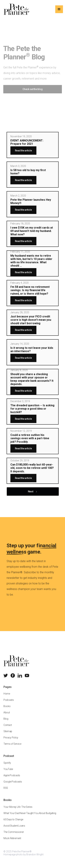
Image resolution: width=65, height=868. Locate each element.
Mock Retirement (12, 841)
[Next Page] (33, 491)
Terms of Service (12, 747)
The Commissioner (14, 835)
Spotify (7, 766)
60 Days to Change (13, 823)
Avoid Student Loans (14, 829)
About (7, 716)
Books (7, 709)
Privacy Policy (11, 741)
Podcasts (9, 703)
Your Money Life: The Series (18, 810)
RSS (6, 791)
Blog (6, 722)
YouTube (8, 772)
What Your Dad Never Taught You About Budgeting (30, 816)
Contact (8, 728)
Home (7, 697)
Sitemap (8, 735)
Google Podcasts (13, 785)
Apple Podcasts (12, 778)
